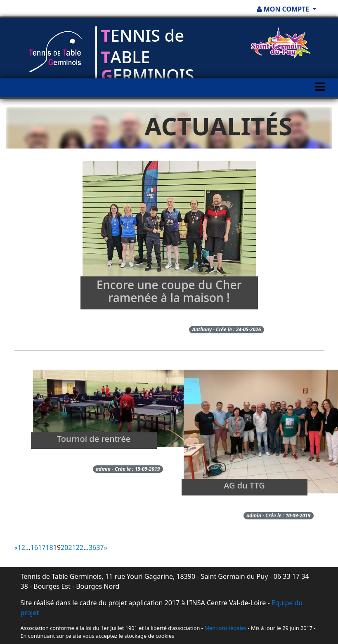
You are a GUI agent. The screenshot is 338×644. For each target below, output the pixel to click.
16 (34, 547)
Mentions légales (225, 628)
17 (42, 547)
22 (80, 547)
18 (49, 547)
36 (92, 547)
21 (72, 547)
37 (100, 547)
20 (64, 547)
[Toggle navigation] (320, 94)
